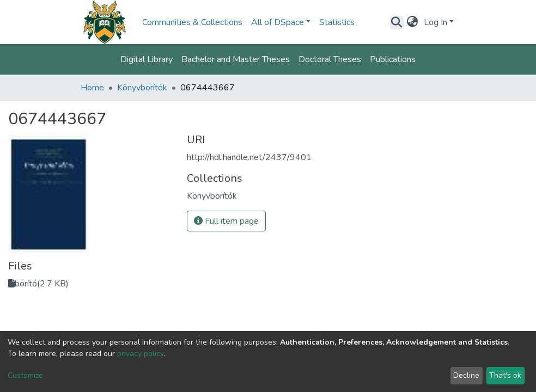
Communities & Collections (192, 22)
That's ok (505, 375)
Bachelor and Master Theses (236, 59)
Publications (393, 59)
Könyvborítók (142, 88)
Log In (435, 22)
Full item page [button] (226, 221)
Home (92, 88)
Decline (466, 375)
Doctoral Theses (330, 59)
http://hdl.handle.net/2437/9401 (249, 157)
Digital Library (147, 59)
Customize (25, 375)
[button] (413, 22)
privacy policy (140, 354)
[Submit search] (397, 22)
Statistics (337, 22)
